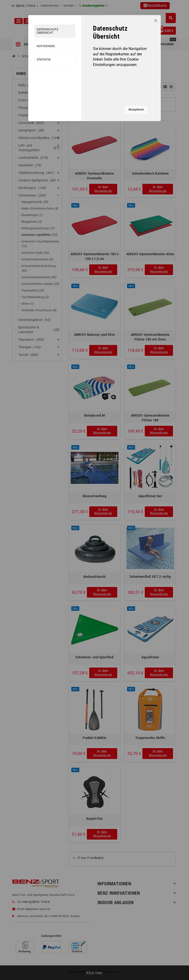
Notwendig (46, 46)
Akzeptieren (136, 109)
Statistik (44, 60)
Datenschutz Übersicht (48, 31)
